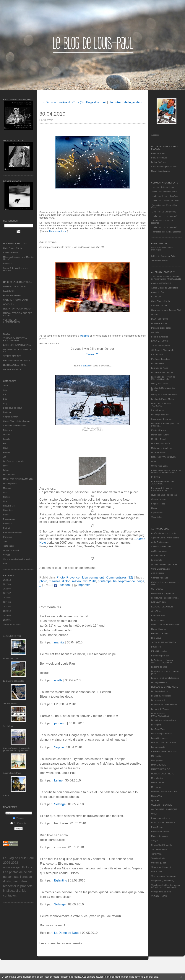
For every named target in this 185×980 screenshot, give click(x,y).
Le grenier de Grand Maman (164, 705)
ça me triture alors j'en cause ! (165, 564)
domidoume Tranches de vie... (165, 598)
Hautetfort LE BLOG (160, 633)
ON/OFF (155, 814)
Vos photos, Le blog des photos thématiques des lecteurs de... (165, 886)
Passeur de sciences (161, 818)
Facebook (63, 585)
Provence (7, 537)
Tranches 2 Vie (158, 858)
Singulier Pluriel (158, 504)
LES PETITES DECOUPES (164, 743)
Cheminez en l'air (159, 306)
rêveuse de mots (159, 499)
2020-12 (7, 611)
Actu (5, 390)
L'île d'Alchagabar (159, 651)
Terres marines (10, 703)
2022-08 (7, 589)
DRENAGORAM (159, 602)
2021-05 (7, 602)
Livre (5, 466)
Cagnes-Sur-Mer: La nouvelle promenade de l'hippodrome (17, 749)
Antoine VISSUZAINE (161, 283)
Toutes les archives (12, 624)
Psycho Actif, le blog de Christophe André (162, 489)
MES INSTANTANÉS (161, 444)
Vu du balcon (157, 517)
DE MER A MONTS (12, 369)
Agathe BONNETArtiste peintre (165, 538)
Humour (7, 452)
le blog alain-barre (159, 384)
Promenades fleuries (13, 532)
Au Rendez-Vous (159, 551)
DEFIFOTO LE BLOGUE (14, 286)
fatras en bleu (157, 620)
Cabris (6, 795)
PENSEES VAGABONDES (163, 823)
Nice (5, 501)
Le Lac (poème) (158, 162)
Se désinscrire (18, 823)
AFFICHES (8, 726)
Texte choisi (8, 546)
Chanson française (160, 578)
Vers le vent (156, 872)
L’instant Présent (11, 253)
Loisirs (6, 470)
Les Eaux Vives (158, 729)
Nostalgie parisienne (160, 171)
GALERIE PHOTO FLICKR (15, 300)
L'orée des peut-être (160, 656)
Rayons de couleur (160, 836)
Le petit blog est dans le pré (164, 720)
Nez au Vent (157, 796)
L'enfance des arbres (161, 359)
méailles (55, 581)
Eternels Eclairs (158, 616)
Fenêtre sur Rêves (160, 337)
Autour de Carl (158, 292)
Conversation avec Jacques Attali (166, 310)
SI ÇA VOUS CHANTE (162, 845)
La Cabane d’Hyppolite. (14, 681)
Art (4, 394)
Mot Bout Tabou (158, 453)
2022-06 (7, 598)
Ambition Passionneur (161, 547)
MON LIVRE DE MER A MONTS (18, 479)
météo (76, 581)
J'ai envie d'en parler (160, 346)
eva (154, 187)
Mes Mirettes (157, 778)
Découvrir (8, 430)
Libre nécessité (158, 747)
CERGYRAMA (158, 573)
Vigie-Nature (157, 513)
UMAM (154, 508)
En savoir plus (151, 977)
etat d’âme (156, 611)
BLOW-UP (156, 297)
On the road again (159, 466)
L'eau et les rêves (159, 158)
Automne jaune (158, 153)
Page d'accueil (96, 102)
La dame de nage (159, 667)
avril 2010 (89, 581)
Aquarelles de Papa (12, 773)
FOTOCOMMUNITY (12, 295)
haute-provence (124, 581)
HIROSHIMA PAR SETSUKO (16, 360)
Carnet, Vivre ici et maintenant (17, 421)
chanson (85, 366)
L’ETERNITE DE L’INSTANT (164, 751)
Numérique (8, 510)
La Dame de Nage (159, 368)
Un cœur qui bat (159, 863)
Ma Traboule (157, 756)
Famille (6, 439)
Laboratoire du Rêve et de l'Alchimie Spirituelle (163, 378)
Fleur (5, 448)
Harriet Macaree (159, 629)
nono (153, 461)
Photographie (9, 519)
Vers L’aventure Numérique (164, 876)
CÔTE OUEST (158, 589)
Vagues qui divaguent (161, 867)
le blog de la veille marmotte (164, 395)
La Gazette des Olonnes (162, 372)
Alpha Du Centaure (160, 542)
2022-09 (7, 584)
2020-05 (7, 620)
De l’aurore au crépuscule (163, 593)
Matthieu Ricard (158, 439)
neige (140, 581)
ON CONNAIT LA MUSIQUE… (165, 809)
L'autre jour (156, 647)
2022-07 (7, 593)
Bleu (5, 399)
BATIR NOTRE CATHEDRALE (17, 345)
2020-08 (7, 615)
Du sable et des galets (161, 328)
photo (43, 581)
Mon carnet (156, 787)
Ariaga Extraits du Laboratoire (165, 288)
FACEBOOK (9, 291)
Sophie (59, 747)
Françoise (156, 205)
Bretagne (7, 412)
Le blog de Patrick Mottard (163, 399)
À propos (155, 135)
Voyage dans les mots (161, 892)
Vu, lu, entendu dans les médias (18, 559)
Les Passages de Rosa (162, 734)
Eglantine (61, 880)
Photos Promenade (160, 832)
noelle (155, 192)
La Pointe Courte (11, 658)
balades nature (158, 555)
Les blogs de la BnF (160, 415)
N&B (5, 492)
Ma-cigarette (157, 760)
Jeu (5, 457)
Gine (154, 212)
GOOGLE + (8, 304)
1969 (5, 386)
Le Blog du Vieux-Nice (161, 696)
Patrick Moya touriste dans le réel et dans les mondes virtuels (166, 471)
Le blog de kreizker (160, 691)
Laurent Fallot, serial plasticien (165, 678)
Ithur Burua (156, 638)
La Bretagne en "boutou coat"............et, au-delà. (162, 661)
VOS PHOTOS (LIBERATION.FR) (12, 321)
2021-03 (7, 607)
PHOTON (156, 477)
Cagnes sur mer (10, 417)
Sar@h (154, 840)
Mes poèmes (9, 475)
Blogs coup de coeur (12, 408)
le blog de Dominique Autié (163, 256)
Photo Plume (157, 827)
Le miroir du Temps (160, 709)
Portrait (6, 528)
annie (154, 196)
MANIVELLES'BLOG (161, 769)
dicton (66, 581)
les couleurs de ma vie (161, 419)
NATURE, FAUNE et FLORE (164, 791)
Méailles (85, 336)
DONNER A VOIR (159, 323)
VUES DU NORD (159, 896)
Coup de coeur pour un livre (164, 167)
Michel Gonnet (158, 783)
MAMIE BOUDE (158, 765)
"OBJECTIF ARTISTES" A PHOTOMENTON (15, 339)
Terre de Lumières (159, 260)
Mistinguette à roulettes (162, 448)
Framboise (157, 221)
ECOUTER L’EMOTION (162, 607)
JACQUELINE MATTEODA (163, 642)
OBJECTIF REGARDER (162, 805)
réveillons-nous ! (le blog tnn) (164, 495)
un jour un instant (11, 550)
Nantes (6, 497)
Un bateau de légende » (125, 102)
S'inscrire (19, 818)
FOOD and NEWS (159, 341)
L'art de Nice (157, 355)
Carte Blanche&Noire (13, 248)
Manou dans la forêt (160, 435)
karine (58, 780)
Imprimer (82, 585)
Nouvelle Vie (9, 506)
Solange (60, 804)
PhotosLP (8, 264)
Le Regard (156, 725)
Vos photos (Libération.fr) (163, 881)
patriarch (60, 723)
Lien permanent (93, 577)
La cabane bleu (158, 363)
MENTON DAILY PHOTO (163, 774)
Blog (5, 403)
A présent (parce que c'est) (163, 533)
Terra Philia (156, 854)
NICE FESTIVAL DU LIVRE (164, 457)
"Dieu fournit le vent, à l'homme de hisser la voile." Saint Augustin (166, 278)
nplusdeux (156, 800)
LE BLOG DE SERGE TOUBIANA (161, 405)
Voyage (7, 555)
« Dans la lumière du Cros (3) (63, 102)
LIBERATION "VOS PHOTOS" (17, 309)
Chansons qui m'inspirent (15, 426)
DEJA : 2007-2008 (159, 319)
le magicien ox (158, 410)
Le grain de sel (158, 700)
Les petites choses (160, 738)
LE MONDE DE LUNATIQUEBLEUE (160, 715)
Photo (6, 515)
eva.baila (155, 332)
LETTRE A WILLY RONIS (15, 365)
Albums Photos (12, 636)
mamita (59, 642)
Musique (7, 488)
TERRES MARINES (12, 356)
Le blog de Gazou (159, 682)
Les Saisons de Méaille (14, 461)
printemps (105, 581)
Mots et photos (10, 484)
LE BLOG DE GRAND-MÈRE (165, 687)
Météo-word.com (58, 231)
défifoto (7, 435)
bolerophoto (157, 560)
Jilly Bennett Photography (163, 350)
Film (5, 443)
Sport (6, 541)
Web (5, 564)
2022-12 (7, 580)
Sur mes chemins (159, 849)
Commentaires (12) (120, 577)
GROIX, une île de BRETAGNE (165, 625)
